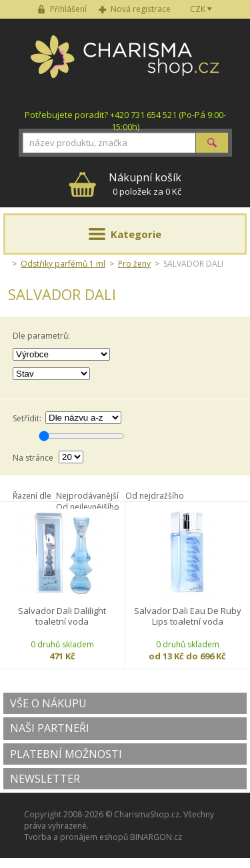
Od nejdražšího (155, 496)
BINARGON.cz (156, 837)
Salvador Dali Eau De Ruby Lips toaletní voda (188, 616)
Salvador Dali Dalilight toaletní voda (62, 616)
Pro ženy (134, 264)
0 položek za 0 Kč (145, 184)
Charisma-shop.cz (125, 64)
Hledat (212, 143)
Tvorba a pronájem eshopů (76, 837)
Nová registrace (141, 9)
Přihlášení (68, 9)
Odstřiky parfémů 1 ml (63, 264)
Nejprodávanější (87, 496)
